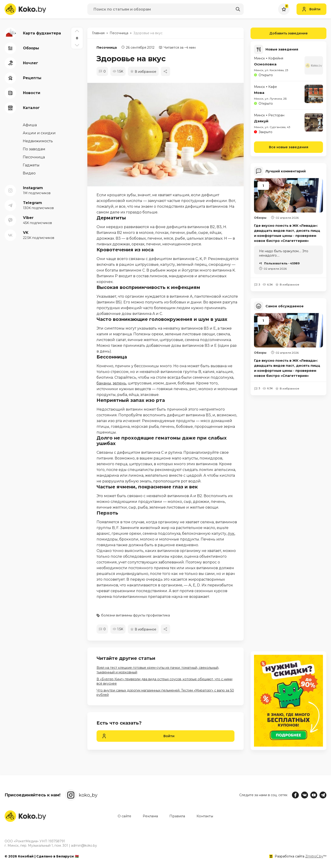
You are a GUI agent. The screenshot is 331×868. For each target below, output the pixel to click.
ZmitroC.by (314, 856)
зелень (119, 383)
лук (231, 533)
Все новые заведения (289, 147)
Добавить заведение (279, 33)
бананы (104, 383)
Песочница (107, 48)
